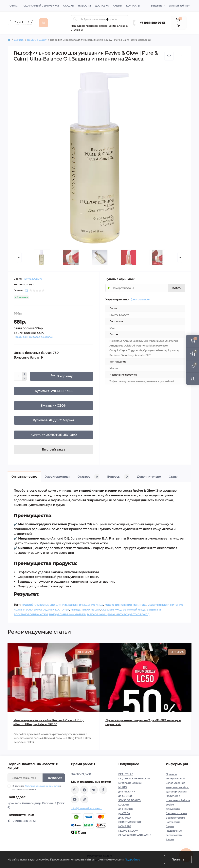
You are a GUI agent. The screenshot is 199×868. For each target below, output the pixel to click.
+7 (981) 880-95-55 (153, 23)
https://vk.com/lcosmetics (94, 790)
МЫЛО (123, 787)
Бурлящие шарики (130, 783)
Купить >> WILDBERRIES (54, 391)
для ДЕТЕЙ (125, 796)
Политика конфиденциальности (42, 786)
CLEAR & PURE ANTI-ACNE (135, 835)
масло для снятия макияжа (126, 605)
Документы (173, 809)
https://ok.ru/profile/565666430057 (103, 790)
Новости (84, 6)
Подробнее (132, 859)
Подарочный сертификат (40, 6)
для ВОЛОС (126, 809)
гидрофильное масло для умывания (50, 605)
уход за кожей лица (130, 609)
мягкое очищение (101, 614)
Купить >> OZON (54, 406)
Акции (117, 6)
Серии (170, 826)
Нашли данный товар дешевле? (33, 337)
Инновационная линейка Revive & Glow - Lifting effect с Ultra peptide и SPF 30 (49, 722)
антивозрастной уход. (133, 614)
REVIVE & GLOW (37, 40)
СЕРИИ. (19, 40)
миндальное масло (85, 609)
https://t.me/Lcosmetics (84, 790)
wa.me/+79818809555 (75, 790)
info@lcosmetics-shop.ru (86, 808)
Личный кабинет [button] (179, 6)
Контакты (133, 6)
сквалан (108, 609)
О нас (14, 6)
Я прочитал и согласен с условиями (37, 788)
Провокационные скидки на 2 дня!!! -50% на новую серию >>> (143, 722)
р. (157, 6)
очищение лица (91, 605)
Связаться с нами (176, 813)
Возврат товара (175, 818)
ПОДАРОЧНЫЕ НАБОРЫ (134, 779)
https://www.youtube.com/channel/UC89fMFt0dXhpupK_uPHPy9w (75, 799)
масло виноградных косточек (46, 609)
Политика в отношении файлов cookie (178, 800)
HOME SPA (125, 826)
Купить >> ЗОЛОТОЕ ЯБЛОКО (54, 435)
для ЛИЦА (125, 818)
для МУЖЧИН (127, 792)
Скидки (69, 6)
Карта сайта (173, 822)
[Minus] (25, 379)
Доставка (102, 6)
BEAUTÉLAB (126, 774)
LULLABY (124, 805)
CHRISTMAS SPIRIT (130, 822)
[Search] (75, 19)
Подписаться (54, 778)
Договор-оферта (176, 792)
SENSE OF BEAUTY (130, 800)
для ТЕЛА (124, 813)
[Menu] (44, 23)
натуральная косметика (67, 614)
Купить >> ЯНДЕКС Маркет (54, 420)
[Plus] (25, 374)
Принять (178, 859)
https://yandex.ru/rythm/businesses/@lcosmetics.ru (84, 799)
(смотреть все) (140, 299)
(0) (26, 291)
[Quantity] (18, 376)
